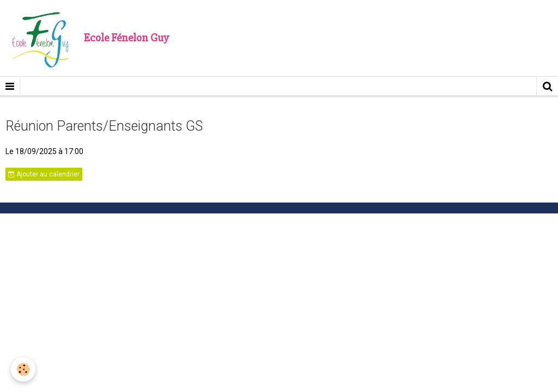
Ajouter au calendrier (44, 174)
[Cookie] (23, 369)
